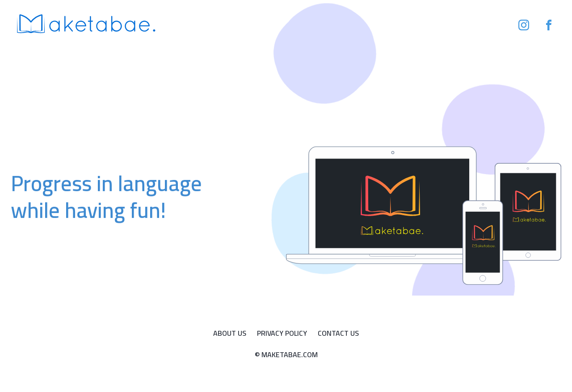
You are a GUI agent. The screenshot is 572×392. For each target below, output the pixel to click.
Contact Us (338, 333)
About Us (230, 333)
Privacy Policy (282, 333)
